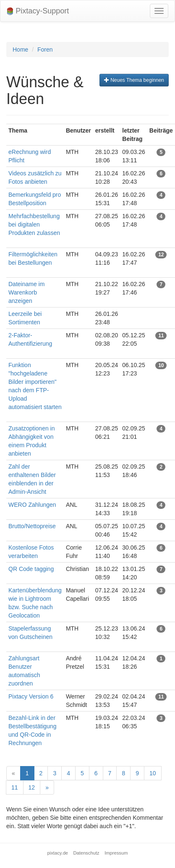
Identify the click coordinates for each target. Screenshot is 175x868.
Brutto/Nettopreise (32, 526)
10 (153, 773)
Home (20, 50)
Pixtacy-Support (38, 11)
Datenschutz (86, 853)
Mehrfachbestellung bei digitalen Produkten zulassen (34, 224)
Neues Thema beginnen (134, 80)
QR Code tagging (31, 569)
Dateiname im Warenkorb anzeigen (26, 292)
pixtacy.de (58, 853)
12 (32, 787)
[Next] (47, 787)
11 (15, 787)
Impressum (116, 853)
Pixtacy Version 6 (31, 696)
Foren (45, 50)
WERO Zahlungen (32, 505)
